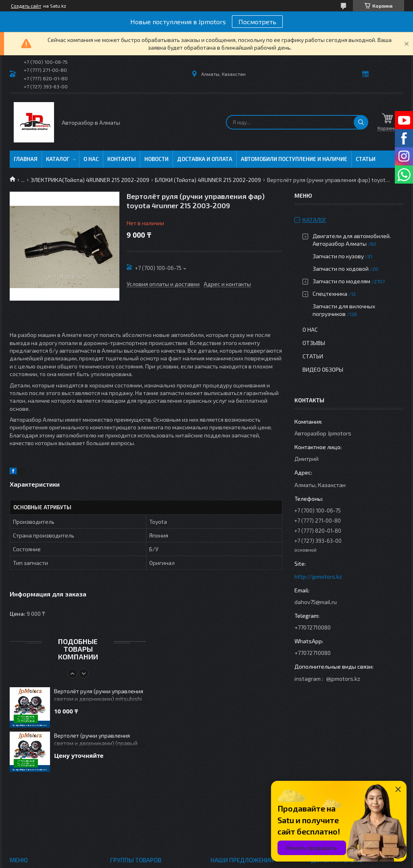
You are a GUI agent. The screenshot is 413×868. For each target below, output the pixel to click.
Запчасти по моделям (341, 281)
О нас (91, 159)
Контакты (122, 159)
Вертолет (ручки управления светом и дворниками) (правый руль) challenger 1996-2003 (96, 740)
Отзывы (314, 343)
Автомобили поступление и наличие (294, 159)
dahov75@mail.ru (316, 602)
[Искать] (361, 122)
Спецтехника (330, 294)
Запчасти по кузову (338, 256)
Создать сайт (26, 6)
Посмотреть (257, 22)
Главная (26, 159)
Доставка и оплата (205, 159)
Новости (156, 159)
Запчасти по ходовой (341, 269)
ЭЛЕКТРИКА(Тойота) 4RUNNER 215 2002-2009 (90, 180)
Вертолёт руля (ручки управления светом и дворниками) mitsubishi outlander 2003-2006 (99, 695)
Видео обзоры (323, 369)
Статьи (366, 159)
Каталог (58, 159)
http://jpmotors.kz (318, 576)
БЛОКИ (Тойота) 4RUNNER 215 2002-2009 (208, 180)
